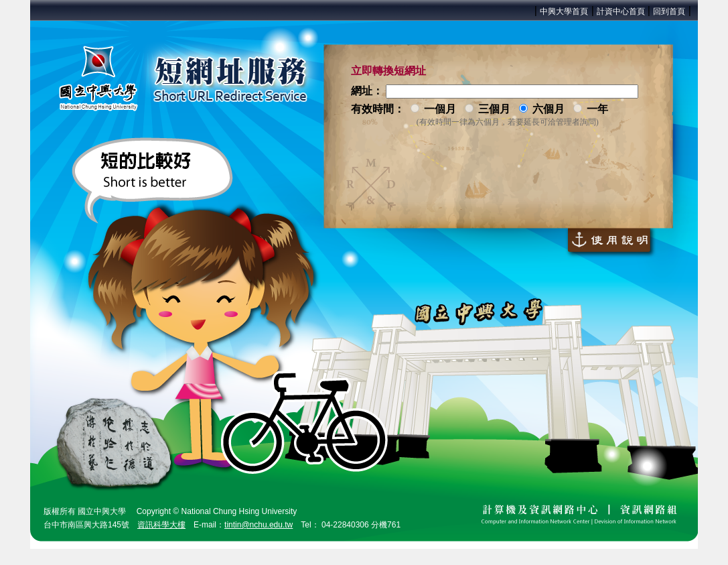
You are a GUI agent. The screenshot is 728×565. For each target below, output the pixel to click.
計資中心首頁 (622, 11)
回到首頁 (669, 11)
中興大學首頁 (564, 11)
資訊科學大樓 (161, 525)
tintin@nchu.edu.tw (259, 525)
